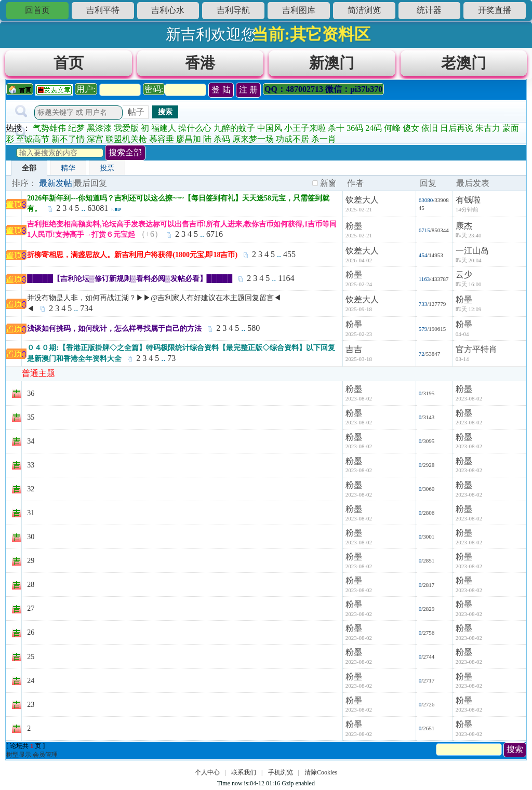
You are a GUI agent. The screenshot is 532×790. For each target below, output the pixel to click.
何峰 (392, 128)
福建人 (164, 128)
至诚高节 (33, 139)
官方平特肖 (476, 349)
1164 (286, 278)
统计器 (429, 10)
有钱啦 (468, 200)
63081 (98, 208)
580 (254, 328)
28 (31, 585)
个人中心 (207, 772)
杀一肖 (324, 139)
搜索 (165, 112)
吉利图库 (299, 10)
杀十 (336, 128)
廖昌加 (189, 139)
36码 (355, 128)
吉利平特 (103, 10)
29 (31, 561)
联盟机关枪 (126, 139)
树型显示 (19, 755)
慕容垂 (162, 139)
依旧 (430, 128)
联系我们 (244, 772)
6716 (215, 234)
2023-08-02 (469, 398)
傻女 (411, 128)
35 (31, 417)
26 (31, 632)
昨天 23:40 (469, 235)
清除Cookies (321, 772)
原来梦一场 (253, 139)
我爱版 (126, 128)
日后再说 (457, 128)
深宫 (95, 139)
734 (86, 308)
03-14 (462, 359)
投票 (107, 168)
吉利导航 (233, 10)
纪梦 (76, 128)
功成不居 (292, 139)
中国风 (270, 128)
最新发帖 (56, 183)
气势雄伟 (49, 128)
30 (31, 537)
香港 (200, 63)
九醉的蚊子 (234, 128)
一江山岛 (472, 251)
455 (289, 254)
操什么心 (195, 128)
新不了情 (68, 139)
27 (31, 608)
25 (31, 657)
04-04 (462, 334)
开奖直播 (495, 10)
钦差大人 (362, 200)
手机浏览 (281, 772)
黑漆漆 (99, 128)
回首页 (37, 10)
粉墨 (354, 226)
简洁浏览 (364, 10)
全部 (29, 168)
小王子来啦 (305, 128)
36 (31, 393)
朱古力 (488, 128)
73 (171, 358)
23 (31, 705)
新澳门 (332, 63)
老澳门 (464, 63)
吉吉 (354, 349)
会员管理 (45, 755)
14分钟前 (467, 209)
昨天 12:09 (469, 309)
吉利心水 (168, 10)
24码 (374, 128)
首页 (69, 63)
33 (31, 465)
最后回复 (90, 183)
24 (31, 681)
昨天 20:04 (469, 260)
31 (31, 513)
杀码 (222, 139)
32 (31, 489)
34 (31, 441)
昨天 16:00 (469, 284)
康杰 (464, 226)
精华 (68, 168)
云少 (464, 275)
